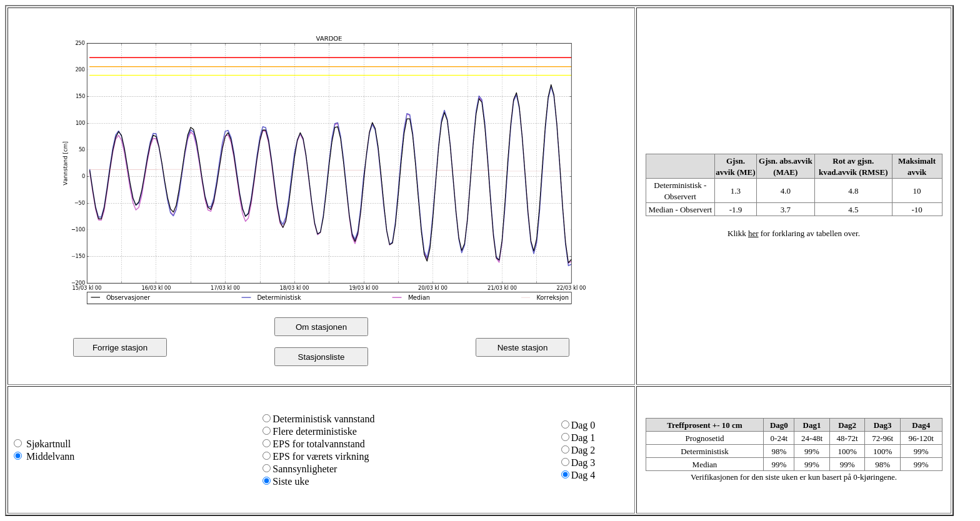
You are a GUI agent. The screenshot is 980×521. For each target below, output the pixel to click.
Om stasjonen (321, 327)
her (753, 233)
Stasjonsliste (322, 357)
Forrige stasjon (120, 348)
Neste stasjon (523, 348)
